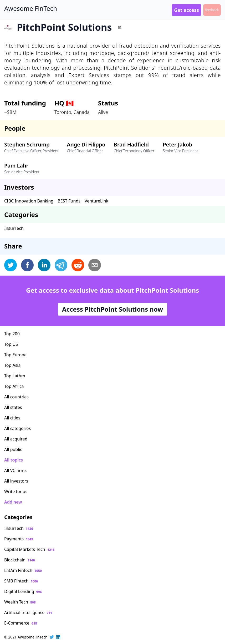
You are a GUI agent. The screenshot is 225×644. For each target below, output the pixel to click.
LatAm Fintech (23, 570)
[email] (95, 265)
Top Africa (14, 386)
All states (13, 407)
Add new (13, 502)
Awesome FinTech (31, 8)
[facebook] (27, 265)
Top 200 (12, 334)
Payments (19, 539)
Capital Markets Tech (29, 549)
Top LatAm (15, 376)
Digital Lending (23, 591)
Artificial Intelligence (28, 612)
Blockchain (20, 560)
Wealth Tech (20, 602)
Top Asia (12, 365)
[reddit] (78, 265)
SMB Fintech (21, 581)
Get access (186, 10)
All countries (16, 397)
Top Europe (15, 355)
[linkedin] (44, 265)
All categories (17, 428)
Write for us (16, 491)
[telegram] (61, 265)
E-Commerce (21, 623)
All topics (14, 460)
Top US (11, 344)
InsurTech (14, 228)
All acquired (16, 439)
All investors (16, 481)
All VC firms (15, 470)
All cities (12, 418)
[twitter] (11, 265)
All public (13, 449)
